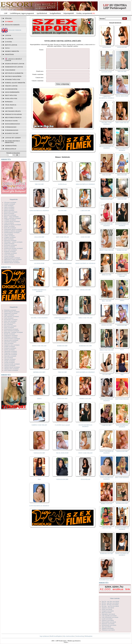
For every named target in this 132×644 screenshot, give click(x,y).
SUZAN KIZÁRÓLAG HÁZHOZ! (85, 430)
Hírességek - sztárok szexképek (13, 242)
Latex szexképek (9, 255)
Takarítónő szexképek (11, 351)
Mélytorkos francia (13, 117)
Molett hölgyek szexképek (12, 312)
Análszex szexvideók (108, 608)
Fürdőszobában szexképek (12, 232)
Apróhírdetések (42, 13)
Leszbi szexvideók (107, 619)
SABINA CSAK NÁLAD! (39, 429)
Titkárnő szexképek (10, 359)
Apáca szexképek (9, 207)
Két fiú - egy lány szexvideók (110, 603)
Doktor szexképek (9, 226)
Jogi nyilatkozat (44, 636)
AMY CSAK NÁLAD (62, 241)
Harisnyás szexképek (10, 240)
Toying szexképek (9, 362)
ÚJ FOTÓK (8, 42)
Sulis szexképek (9, 343)
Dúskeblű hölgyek (13, 79)
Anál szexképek (9, 206)
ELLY (122, 350)
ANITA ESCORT (62, 402)
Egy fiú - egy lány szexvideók (110, 601)
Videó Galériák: (115, 598)
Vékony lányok (11, 86)
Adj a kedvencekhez (69, 636)
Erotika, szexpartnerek (84, 13)
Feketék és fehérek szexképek (13, 231)
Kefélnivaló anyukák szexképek (14, 248)
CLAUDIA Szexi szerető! (62, 429)
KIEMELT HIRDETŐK (12, 51)
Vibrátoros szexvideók (108, 630)
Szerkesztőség (80, 636)
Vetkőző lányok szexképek (12, 367)
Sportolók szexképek (10, 342)
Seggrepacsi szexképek (11, 335)
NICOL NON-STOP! (62, 457)
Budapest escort (12, 133)
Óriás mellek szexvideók (109, 622)
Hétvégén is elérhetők (14, 73)
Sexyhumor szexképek (11, 337)
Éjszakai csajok (11, 121)
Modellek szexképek (10, 310)
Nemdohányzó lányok (14, 67)
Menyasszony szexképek (11, 261)
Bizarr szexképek (9, 213)
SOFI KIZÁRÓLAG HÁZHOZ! (85, 376)
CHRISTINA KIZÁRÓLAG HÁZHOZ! (62, 322)
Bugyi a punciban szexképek (13, 218)
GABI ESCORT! (107, 425)
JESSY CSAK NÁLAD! (85, 457)
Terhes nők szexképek (11, 354)
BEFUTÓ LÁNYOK (11, 45)
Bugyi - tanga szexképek (11, 217)
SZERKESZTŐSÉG (11, 146)
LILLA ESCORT (39, 241)
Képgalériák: (14, 199)
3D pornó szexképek (10, 202)
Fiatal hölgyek (11, 98)
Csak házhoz (10, 70)
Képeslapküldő (69, 13)
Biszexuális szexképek (11, 212)
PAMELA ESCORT (85, 402)
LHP (6, 13)
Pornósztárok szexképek (11, 329)
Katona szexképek (9, 247)
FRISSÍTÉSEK (9, 54)
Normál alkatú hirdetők (15, 83)
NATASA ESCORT (39, 457)
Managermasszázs (12, 124)
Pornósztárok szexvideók (109, 625)
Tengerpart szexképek (11, 353)
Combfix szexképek (10, 220)
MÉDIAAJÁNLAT (11, 149)
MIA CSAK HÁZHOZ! (122, 477)
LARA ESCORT (85, 214)
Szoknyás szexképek (10, 348)
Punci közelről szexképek (12, 331)
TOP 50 (7, 48)
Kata (39, 483)
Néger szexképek (9, 315)
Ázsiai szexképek (9, 209)
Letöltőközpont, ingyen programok (22, 13)
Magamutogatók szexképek (12, 258)
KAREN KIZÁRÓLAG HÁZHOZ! (39, 294)
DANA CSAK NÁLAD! (39, 350)
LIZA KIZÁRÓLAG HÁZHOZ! (62, 267)
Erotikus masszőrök (13, 76)
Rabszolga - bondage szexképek (14, 332)
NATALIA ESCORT (62, 483)
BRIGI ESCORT (122, 175)
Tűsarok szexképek (10, 365)
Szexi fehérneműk (12, 92)
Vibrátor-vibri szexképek (11, 369)
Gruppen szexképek (10, 237)
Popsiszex (9, 102)
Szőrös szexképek (9, 350)
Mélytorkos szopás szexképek (13, 259)
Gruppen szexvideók (108, 611)
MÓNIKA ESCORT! (39, 376)
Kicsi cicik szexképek (11, 250)
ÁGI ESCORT (62, 214)
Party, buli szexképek (10, 321)
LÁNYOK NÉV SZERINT (13, 138)
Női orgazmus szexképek (11, 316)
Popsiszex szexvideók (108, 624)
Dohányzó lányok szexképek (13, 225)
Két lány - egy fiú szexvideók (110, 606)
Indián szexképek (9, 244)
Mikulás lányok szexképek (12, 263)
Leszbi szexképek (9, 256)
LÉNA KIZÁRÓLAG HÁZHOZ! (39, 214)
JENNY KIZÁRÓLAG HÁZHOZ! (85, 267)
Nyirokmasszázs (12, 130)
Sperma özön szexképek (11, 340)
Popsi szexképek (9, 327)
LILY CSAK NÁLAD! (62, 294)
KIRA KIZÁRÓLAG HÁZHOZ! (85, 188)
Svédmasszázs (11, 127)
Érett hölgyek (11, 95)
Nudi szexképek (9, 318)
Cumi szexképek (9, 223)
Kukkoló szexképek (10, 251)
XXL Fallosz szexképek (11, 370)
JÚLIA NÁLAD (85, 483)
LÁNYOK (8, 35)
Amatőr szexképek (10, 204)
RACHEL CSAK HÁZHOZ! (39, 322)
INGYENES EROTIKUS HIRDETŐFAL (12, 142)
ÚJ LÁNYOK (9, 39)
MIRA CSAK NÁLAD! (85, 322)
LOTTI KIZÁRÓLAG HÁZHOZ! (39, 510)
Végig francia (11, 105)
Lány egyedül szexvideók (109, 616)
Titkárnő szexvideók (108, 628)
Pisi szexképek (8, 324)
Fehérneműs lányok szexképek (13, 229)
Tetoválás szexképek (10, 356)
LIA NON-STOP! (39, 267)
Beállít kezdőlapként (56, 636)
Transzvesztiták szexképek (12, 364)
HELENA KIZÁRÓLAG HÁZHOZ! (107, 147)
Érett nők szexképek (10, 228)
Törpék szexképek (9, 361)
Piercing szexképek (10, 323)
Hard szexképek (9, 239)
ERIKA (39, 402)
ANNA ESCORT (122, 47)
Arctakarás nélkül (13, 111)
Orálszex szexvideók (108, 620)
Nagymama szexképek (11, 313)
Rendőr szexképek (10, 334)
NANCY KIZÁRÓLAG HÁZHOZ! (107, 452)
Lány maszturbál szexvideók (110, 617)
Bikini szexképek (9, 210)
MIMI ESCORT (107, 275)
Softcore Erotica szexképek (12, 339)
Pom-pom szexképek (10, 326)
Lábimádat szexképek (11, 253)
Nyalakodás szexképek (11, 320)
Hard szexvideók (107, 612)
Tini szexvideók (106, 627)
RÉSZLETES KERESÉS (12, 25)
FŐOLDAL (8, 18)
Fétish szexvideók (107, 609)
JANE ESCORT (85, 241)
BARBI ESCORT (62, 350)
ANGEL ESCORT (85, 294)
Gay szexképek (9, 234)
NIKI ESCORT (39, 188)
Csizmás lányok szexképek (12, 221)
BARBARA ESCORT (85, 350)
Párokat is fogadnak (13, 114)
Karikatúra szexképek (11, 245)
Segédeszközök (11, 89)
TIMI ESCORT (62, 376)
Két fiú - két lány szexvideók (110, 605)
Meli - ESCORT (107, 301)
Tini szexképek (9, 358)
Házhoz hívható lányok (15, 64)
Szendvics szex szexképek (12, 345)
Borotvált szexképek (10, 215)
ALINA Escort (62, 188)
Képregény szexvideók (108, 614)
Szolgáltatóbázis (55, 13)
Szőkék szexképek (10, 346)
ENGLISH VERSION (15, 30)
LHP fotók (9, 108)
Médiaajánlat (88, 636)
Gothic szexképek (9, 236)
